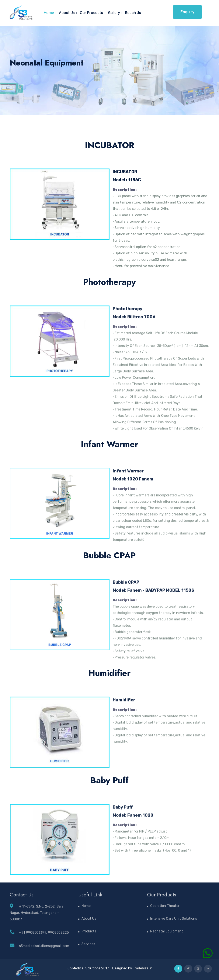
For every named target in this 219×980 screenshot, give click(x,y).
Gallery (114, 13)
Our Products (91, 13)
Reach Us (133, 13)
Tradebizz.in (143, 968)
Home (49, 13)
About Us (67, 13)
